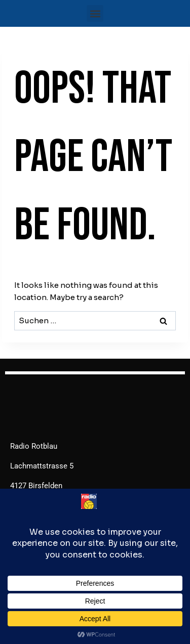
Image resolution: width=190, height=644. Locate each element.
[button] (95, 13)
